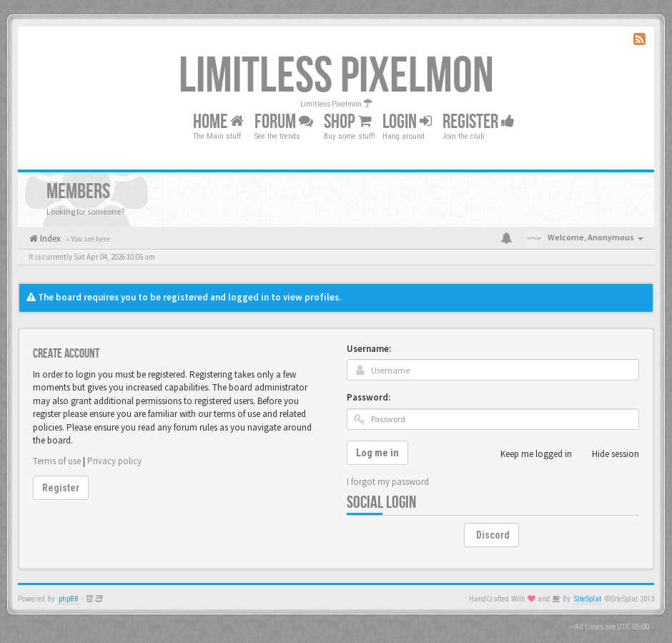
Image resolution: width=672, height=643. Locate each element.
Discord (493, 535)
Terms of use (57, 461)
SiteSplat (588, 599)
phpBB (69, 599)
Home (218, 122)
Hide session (608, 454)
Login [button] (407, 122)
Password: (369, 397)
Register (479, 122)
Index (49, 239)
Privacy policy (114, 461)
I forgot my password (388, 482)
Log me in (377, 453)
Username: (369, 349)
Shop (348, 122)
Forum (284, 122)
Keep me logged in (528, 454)
